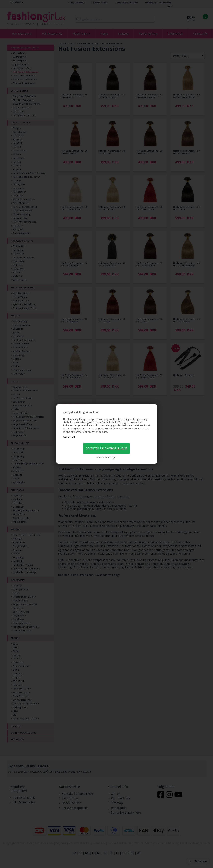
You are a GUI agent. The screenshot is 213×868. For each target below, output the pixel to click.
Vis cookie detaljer (107, 457)
